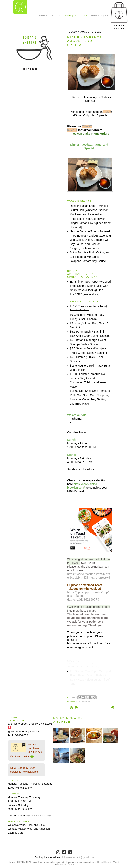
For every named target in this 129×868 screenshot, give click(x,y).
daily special (76, 16)
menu (56, 16)
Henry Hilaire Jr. (105, 862)
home (43, 16)
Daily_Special (83, 701)
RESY (107, 112)
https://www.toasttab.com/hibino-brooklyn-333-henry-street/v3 (89, 576)
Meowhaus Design (66, 864)
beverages (100, 16)
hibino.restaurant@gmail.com (78, 857)
